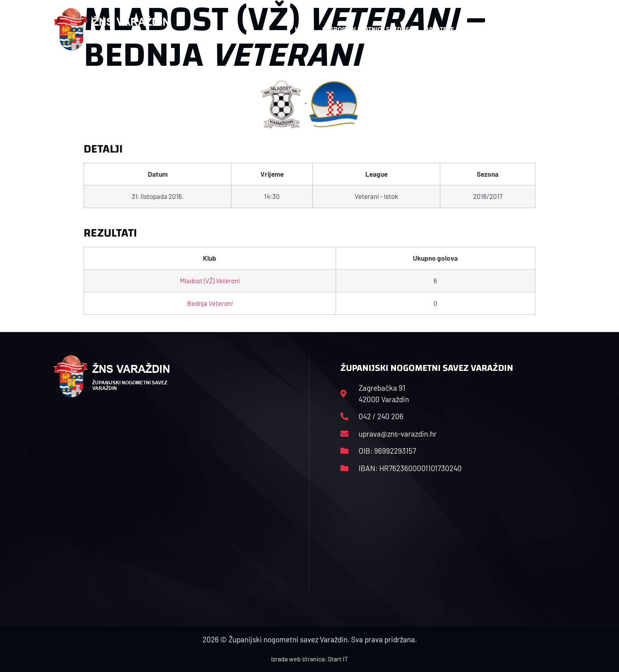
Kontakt (482, 29)
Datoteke (439, 29)
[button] (550, 29)
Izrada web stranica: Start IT (309, 659)
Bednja (210, 303)
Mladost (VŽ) (210, 281)
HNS (301, 29)
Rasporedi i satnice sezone (366, 29)
